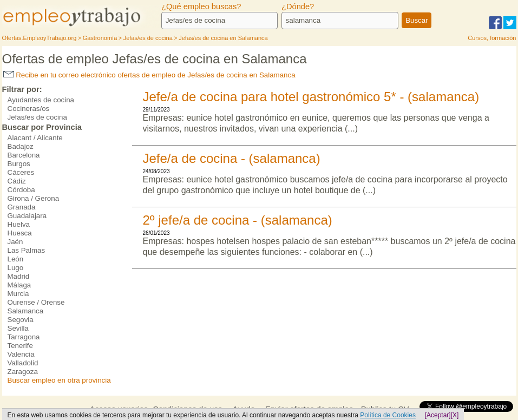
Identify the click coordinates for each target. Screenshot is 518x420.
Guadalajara (27, 216)
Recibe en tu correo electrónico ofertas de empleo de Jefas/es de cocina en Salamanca (149, 75)
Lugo (16, 268)
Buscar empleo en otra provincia (59, 380)
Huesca (20, 233)
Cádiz (17, 181)
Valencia (21, 354)
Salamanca (26, 311)
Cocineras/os (29, 109)
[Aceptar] (438, 415)
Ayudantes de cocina (41, 100)
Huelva (19, 224)
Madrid (19, 276)
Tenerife (20, 346)
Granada (22, 207)
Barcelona (24, 155)
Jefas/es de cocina (37, 117)
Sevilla (18, 328)
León (16, 259)
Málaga (19, 285)
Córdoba (21, 190)
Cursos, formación (492, 38)
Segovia (21, 320)
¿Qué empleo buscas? (201, 6)
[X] (455, 415)
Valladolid (23, 363)
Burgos (19, 164)
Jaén (15, 242)
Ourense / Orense (36, 302)
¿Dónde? (298, 6)
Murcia (18, 294)
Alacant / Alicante (35, 138)
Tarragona (24, 337)
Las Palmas (27, 250)
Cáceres (21, 172)
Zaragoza (23, 372)
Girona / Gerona (34, 198)
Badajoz (21, 146)
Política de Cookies (388, 415)
